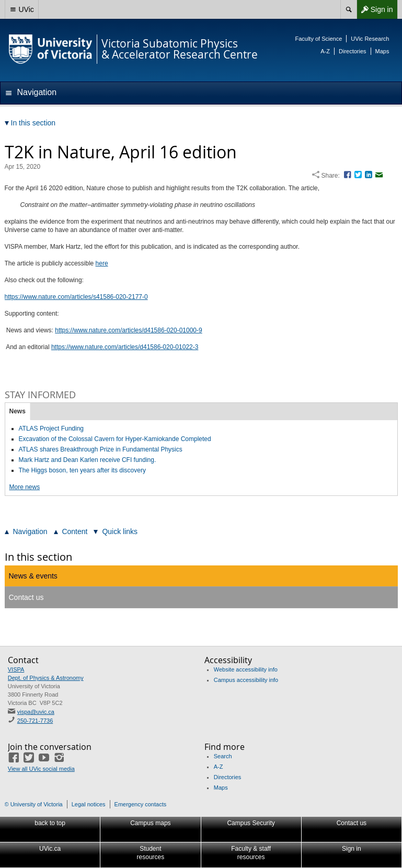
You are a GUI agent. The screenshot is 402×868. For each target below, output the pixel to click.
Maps (382, 51)
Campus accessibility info (246, 680)
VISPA (16, 669)
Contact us (26, 597)
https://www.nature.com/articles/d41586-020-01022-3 (125, 347)
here (102, 263)
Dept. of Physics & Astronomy (46, 678)
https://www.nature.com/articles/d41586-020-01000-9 (129, 330)
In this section (38, 557)
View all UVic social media (41, 769)
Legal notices (89, 804)
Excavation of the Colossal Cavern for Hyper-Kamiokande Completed (115, 439)
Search (223, 756)
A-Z (325, 51)
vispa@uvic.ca (36, 712)
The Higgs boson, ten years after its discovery (82, 470)
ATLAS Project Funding (51, 429)
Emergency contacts (141, 804)
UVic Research (370, 39)
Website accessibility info (246, 669)
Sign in (375, 9)
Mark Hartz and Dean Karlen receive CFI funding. (88, 460)
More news (25, 487)
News (18, 411)
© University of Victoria (34, 804)
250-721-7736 (35, 721)
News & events (33, 576)
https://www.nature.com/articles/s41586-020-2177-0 (76, 297)
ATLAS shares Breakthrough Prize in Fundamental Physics (101, 449)
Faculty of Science (318, 39)
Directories (353, 51)
